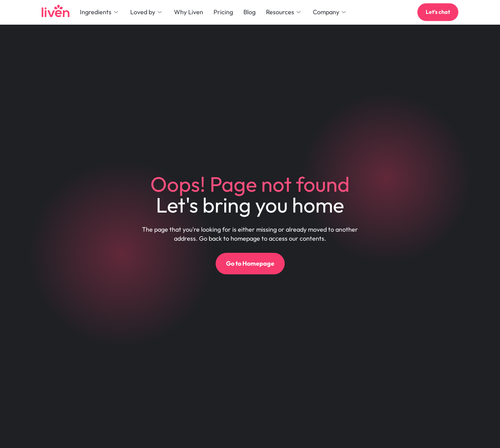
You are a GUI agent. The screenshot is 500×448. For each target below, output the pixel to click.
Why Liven (189, 12)
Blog (249, 12)
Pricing (223, 12)
